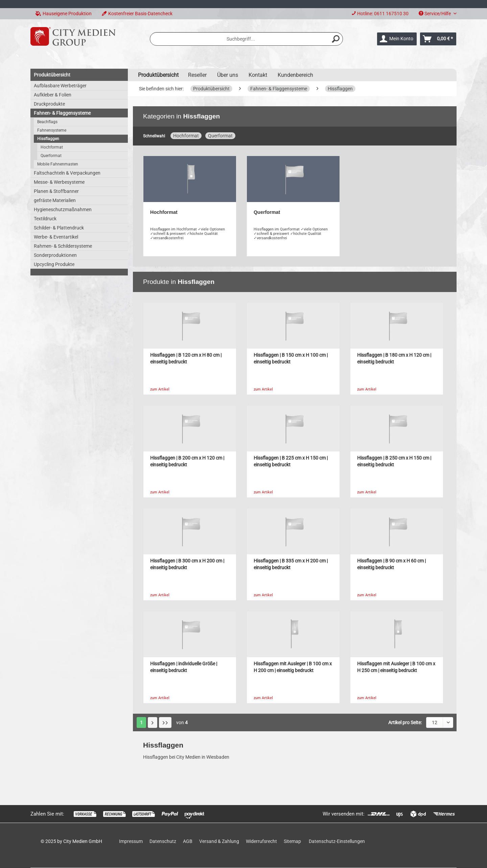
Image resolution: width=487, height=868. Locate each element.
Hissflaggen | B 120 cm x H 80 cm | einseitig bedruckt (186, 359)
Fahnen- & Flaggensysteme (62, 113)
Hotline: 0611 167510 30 (383, 14)
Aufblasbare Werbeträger (60, 86)
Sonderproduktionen (55, 255)
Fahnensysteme (52, 130)
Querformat (51, 156)
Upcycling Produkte (54, 264)
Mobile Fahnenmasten (58, 164)
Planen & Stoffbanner (56, 191)
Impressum (131, 841)
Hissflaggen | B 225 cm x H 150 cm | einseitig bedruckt (291, 461)
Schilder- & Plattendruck (59, 228)
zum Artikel (160, 389)
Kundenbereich (295, 75)
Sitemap (292, 841)
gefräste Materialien (55, 200)
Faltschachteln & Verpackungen (67, 173)
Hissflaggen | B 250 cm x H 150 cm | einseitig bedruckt (394, 461)
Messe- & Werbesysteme (59, 182)
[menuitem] (380, 14)
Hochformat (52, 147)
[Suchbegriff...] (247, 39)
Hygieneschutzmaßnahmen (63, 209)
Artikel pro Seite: (405, 722)
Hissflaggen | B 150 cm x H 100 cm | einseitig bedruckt (291, 359)
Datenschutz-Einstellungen (337, 841)
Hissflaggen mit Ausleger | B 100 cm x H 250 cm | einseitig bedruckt (396, 667)
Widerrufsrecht (261, 841)
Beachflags (47, 122)
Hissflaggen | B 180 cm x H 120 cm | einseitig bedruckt (394, 359)
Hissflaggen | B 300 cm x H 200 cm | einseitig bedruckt (187, 564)
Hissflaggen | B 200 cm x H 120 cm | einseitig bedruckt (187, 461)
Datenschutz (163, 841)
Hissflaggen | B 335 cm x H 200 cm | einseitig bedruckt (291, 564)
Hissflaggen (48, 139)
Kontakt (258, 75)
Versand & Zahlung (219, 841)
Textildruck (45, 219)
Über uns (228, 75)
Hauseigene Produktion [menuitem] (64, 14)
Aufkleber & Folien (53, 95)
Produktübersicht (52, 75)
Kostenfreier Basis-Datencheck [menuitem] (137, 14)
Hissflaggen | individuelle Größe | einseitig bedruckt (184, 667)
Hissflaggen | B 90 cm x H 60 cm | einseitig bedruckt (391, 564)
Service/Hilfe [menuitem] (435, 14)
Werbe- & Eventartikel (56, 237)
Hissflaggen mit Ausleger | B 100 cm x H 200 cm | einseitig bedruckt (293, 667)
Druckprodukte (49, 104)
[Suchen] (336, 39)
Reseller (197, 75)
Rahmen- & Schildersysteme (63, 246)
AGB (188, 841)
